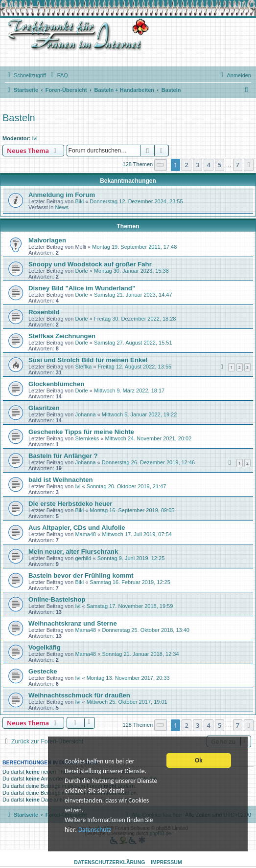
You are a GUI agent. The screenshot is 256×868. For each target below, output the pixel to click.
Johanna (85, 414)
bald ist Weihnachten (61, 480)
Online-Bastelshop (57, 599)
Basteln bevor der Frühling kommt (81, 575)
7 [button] (238, 165)
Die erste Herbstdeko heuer (70, 504)
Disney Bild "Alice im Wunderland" (82, 288)
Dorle (81, 271)
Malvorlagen (47, 240)
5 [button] (220, 165)
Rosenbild (44, 312)
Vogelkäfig (45, 647)
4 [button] (208, 165)
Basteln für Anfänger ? (63, 456)
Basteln (19, 118)
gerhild (83, 558)
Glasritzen (44, 408)
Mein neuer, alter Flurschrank (73, 552)
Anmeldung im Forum (62, 195)
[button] (161, 165)
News (62, 207)
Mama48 (85, 534)
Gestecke (43, 671)
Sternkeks (87, 438)
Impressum (166, 862)
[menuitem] (58, 75)
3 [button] (198, 165)
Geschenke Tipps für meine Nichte (81, 432)
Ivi (35, 138)
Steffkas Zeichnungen (62, 336)
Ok (199, 762)
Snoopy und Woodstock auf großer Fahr (90, 264)
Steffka (83, 367)
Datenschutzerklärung (109, 862)
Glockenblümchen (56, 384)
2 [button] (186, 165)
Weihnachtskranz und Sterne (73, 623)
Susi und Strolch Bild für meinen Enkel (88, 360)
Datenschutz (95, 833)
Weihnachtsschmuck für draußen (79, 695)
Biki (79, 201)
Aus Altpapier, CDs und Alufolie (77, 528)
